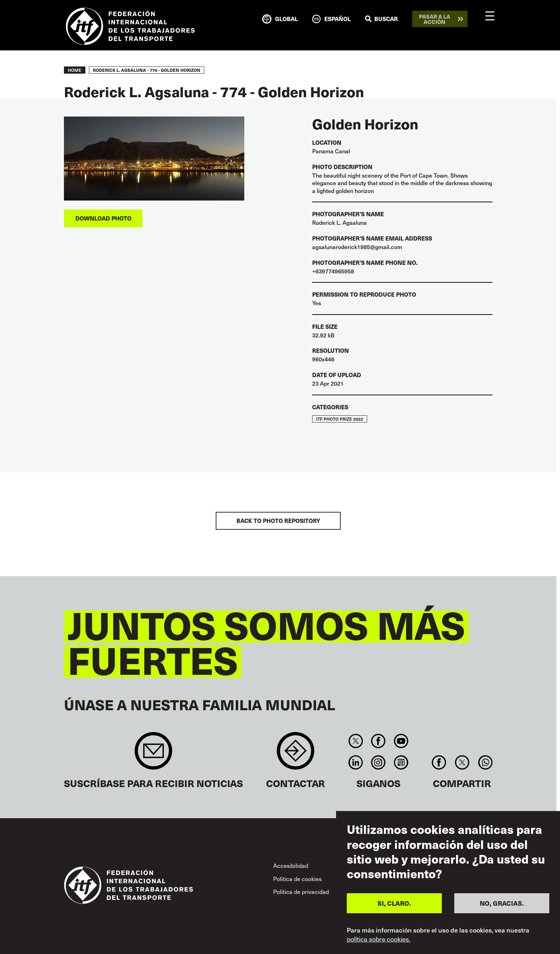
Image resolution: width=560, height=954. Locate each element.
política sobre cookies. (379, 939)
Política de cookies (297, 879)
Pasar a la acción (435, 19)
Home (75, 70)
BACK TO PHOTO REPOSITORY (278, 521)
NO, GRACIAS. (502, 903)
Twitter (356, 741)
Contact (296, 754)
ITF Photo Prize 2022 (340, 419)
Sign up (153, 754)
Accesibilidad (291, 865)
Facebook (378, 741)
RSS (401, 762)
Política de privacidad (301, 891)
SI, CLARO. (394, 903)
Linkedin (356, 762)
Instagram (378, 762)
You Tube (401, 741)
